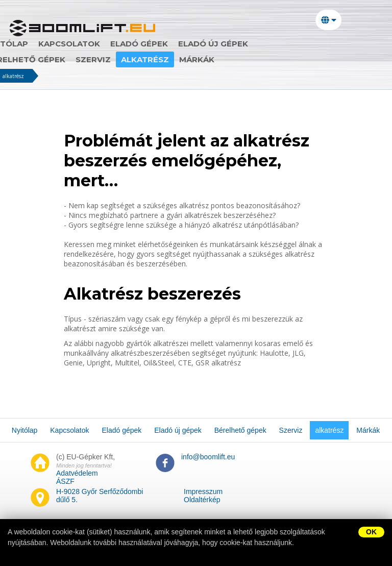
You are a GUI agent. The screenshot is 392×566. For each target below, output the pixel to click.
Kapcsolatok (98, 44)
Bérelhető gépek (327, 44)
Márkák (137, 59)
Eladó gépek (168, 44)
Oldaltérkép (202, 500)
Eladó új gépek (242, 44)
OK (371, 532)
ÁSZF (65, 481)
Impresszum (203, 491)
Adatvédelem (77, 473)
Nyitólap (36, 44)
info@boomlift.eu (208, 457)
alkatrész (85, 59)
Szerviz (33, 59)
